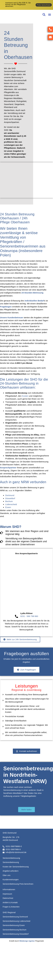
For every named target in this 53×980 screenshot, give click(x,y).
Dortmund (10, 495)
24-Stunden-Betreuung (32, 293)
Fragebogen (6, 307)
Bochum (9, 501)
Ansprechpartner (8, 468)
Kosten (25, 396)
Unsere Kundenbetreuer (12, 317)
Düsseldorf (10, 498)
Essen (8, 507)
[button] (49, 15)
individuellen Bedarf (34, 301)
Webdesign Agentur (27, 941)
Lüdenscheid (11, 504)
